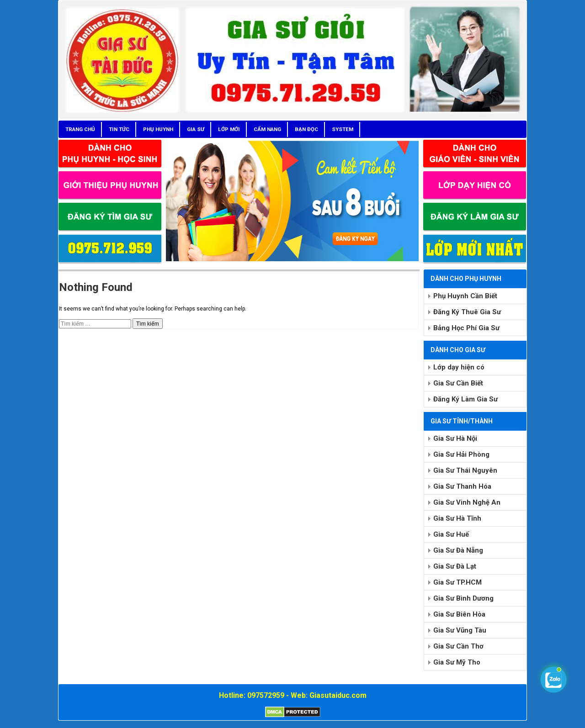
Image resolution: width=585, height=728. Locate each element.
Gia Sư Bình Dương (463, 598)
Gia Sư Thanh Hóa (462, 486)
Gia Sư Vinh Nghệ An (467, 502)
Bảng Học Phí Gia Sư (466, 328)
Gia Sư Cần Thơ (458, 646)
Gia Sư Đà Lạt (455, 566)
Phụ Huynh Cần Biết (465, 296)
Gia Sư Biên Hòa (459, 614)
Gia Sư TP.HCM (457, 582)
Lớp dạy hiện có (459, 367)
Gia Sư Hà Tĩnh (457, 518)
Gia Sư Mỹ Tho (457, 662)
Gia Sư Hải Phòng (461, 454)
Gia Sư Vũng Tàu (460, 630)
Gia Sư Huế (451, 534)
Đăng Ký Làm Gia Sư (465, 399)
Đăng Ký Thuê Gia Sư (467, 312)
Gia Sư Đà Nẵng (458, 550)
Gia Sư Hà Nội (455, 438)
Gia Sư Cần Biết (458, 383)
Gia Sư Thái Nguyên (465, 470)
